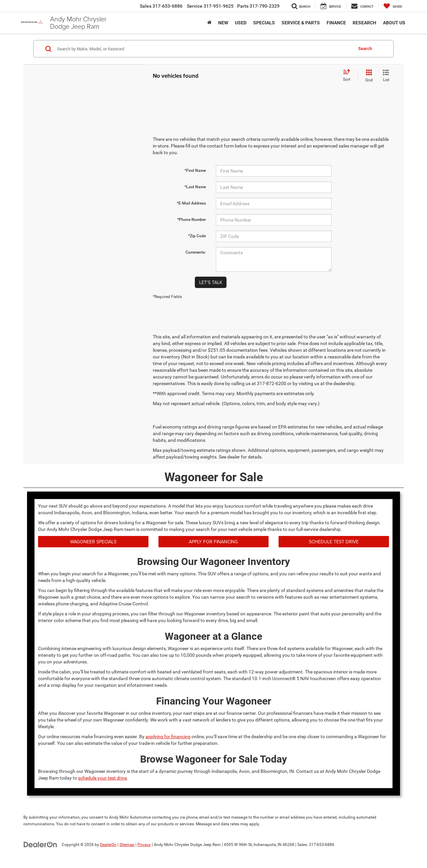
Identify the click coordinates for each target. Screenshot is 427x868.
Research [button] (364, 23)
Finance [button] (336, 23)
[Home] (209, 23)
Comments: (196, 252)
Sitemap (127, 845)
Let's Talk (211, 282)
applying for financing (168, 737)
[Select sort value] (349, 76)
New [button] (223, 23)
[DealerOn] (40, 844)
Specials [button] (264, 23)
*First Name (195, 171)
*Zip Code (197, 236)
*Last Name (195, 187)
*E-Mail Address (191, 203)
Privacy (144, 845)
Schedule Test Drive (334, 542)
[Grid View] (368, 76)
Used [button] (241, 23)
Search (365, 49)
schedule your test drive (102, 778)
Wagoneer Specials (93, 542)
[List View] (386, 76)
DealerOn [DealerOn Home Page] (108, 845)
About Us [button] (394, 23)
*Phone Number (191, 220)
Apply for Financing (213, 542)
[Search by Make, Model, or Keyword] (204, 49)
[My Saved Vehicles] (393, 6)
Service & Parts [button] (301, 23)
